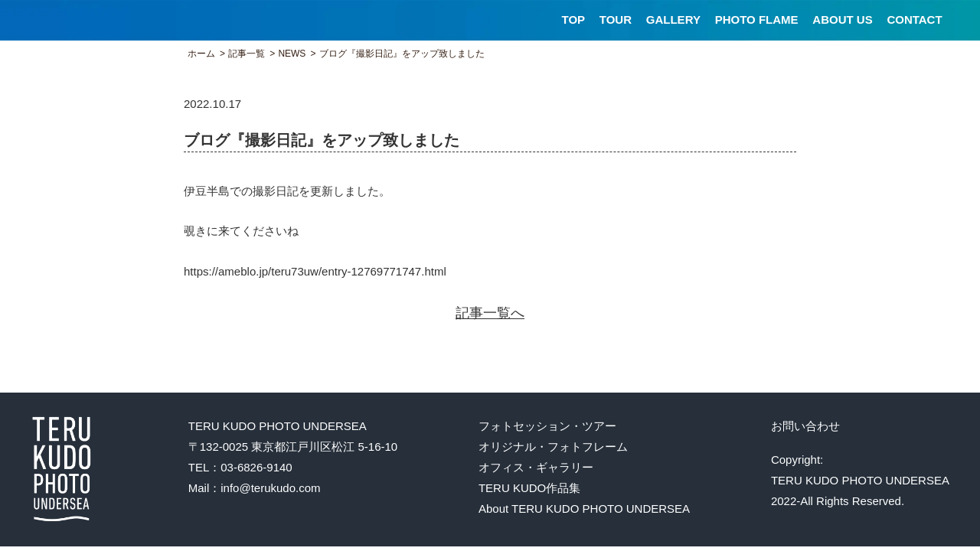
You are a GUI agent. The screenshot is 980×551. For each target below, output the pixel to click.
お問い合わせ (805, 426)
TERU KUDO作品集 (529, 488)
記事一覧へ (490, 313)
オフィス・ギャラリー (536, 467)
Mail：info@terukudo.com (255, 488)
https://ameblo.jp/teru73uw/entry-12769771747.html (315, 271)
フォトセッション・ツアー (547, 426)
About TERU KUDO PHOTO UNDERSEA (584, 509)
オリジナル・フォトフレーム (553, 447)
